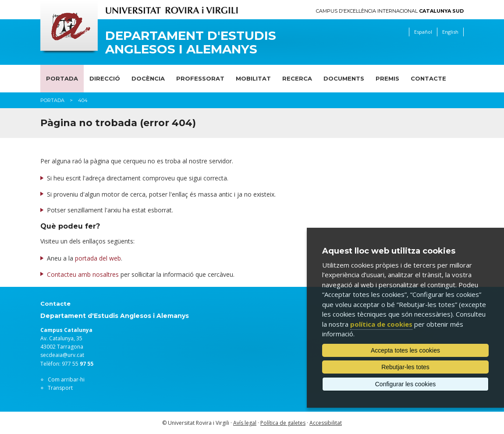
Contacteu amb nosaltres (83, 274)
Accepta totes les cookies (405, 350)
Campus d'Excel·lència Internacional (390, 11)
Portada (62, 78)
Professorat (200, 78)
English (450, 32)
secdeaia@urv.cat (62, 355)
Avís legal (245, 423)
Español (423, 32)
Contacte (428, 78)
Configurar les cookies (406, 384)
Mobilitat (253, 78)
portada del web (98, 258)
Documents (344, 78)
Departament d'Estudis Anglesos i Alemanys (191, 42)
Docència (148, 78)
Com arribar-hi (66, 379)
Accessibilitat (326, 423)
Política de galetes (283, 423)
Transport (60, 388)
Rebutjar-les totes (405, 367)
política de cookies (381, 324)
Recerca (297, 78)
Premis (387, 78)
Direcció (105, 78)
